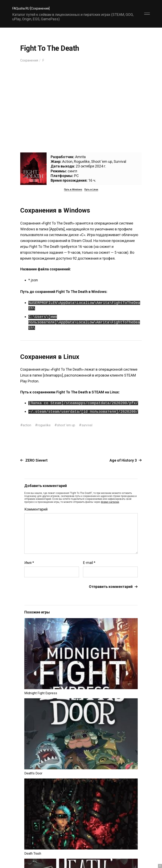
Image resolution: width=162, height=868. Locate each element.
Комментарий (36, 509)
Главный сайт (140, 850)
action (28, 425)
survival (93, 425)
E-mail (89, 563)
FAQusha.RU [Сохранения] (33, 8)
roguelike (46, 425)
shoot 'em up (70, 425)
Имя (29, 563)
